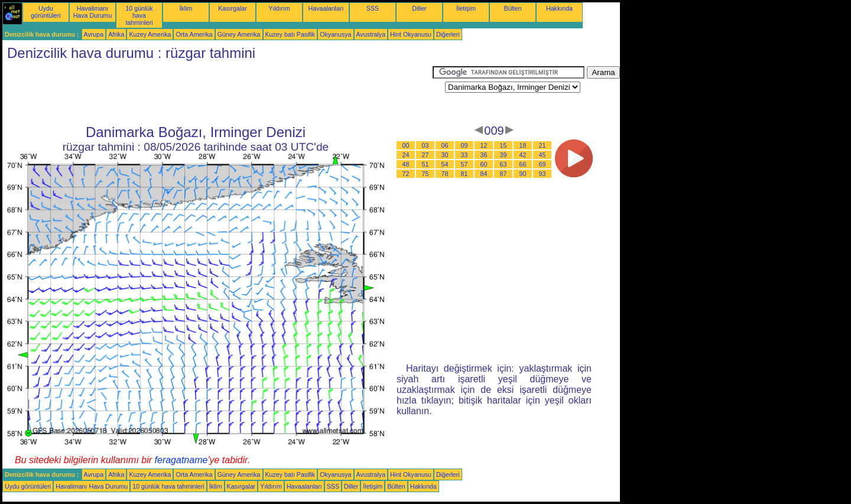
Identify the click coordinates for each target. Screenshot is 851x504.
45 (543, 155)
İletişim (466, 8)
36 (484, 155)
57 (465, 164)
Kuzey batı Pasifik (290, 34)
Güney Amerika (239, 34)
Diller (419, 8)
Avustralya (371, 34)
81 (465, 174)
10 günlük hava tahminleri (139, 15)
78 (445, 174)
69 (543, 164)
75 (425, 174)
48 (406, 164)
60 (484, 164)
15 (504, 145)
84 (484, 174)
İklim (186, 8)
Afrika (116, 34)
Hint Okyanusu (411, 34)
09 (465, 145)
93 (543, 174)
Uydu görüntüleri (46, 12)
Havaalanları (326, 8)
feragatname (181, 460)
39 (504, 155)
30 (445, 155)
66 (523, 164)
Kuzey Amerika (150, 34)
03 (425, 145)
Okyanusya (335, 34)
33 (465, 155)
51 (425, 164)
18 (523, 145)
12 (484, 145)
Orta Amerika (194, 34)
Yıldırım (279, 8)
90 (523, 174)
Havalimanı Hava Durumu (93, 12)
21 (543, 145)
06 (445, 145)
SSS (373, 8)
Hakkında (559, 8)
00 (406, 145)
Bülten (512, 8)
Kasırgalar (233, 8)
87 (504, 174)
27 (425, 155)
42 (523, 155)
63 (504, 164)
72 (406, 174)
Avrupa (94, 34)
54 (445, 164)
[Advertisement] (217, 93)
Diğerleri (448, 34)
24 (406, 155)
